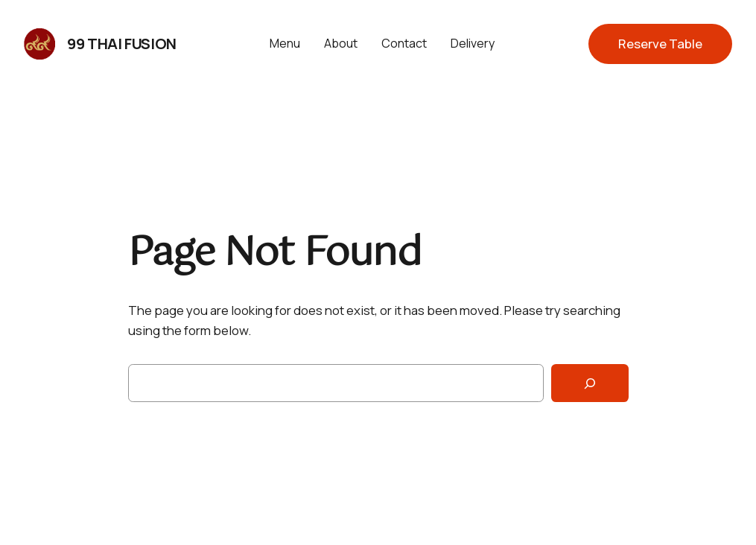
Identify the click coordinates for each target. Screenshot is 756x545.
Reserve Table (660, 44)
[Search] (590, 383)
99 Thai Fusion (121, 44)
